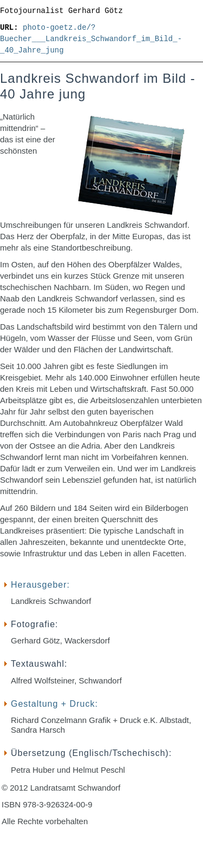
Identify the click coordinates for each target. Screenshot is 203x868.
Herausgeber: (40, 585)
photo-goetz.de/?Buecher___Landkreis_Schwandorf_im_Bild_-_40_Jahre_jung (91, 39)
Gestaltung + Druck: (54, 704)
